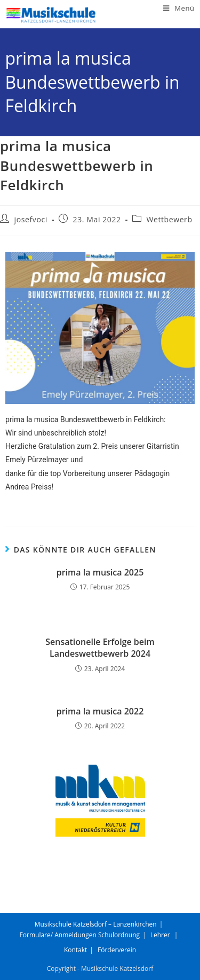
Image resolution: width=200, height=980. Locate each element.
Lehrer (160, 935)
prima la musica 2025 (100, 572)
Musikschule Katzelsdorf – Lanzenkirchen (96, 924)
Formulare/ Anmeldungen (58, 935)
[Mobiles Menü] (179, 8)
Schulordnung (119, 935)
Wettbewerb (169, 219)
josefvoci (31, 219)
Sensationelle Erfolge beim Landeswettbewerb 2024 (100, 648)
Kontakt (75, 950)
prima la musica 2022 (100, 711)
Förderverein (117, 950)
